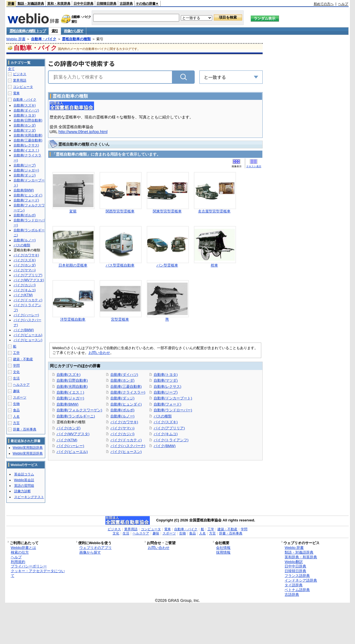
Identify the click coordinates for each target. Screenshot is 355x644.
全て (11, 69)
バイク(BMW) (165, 446)
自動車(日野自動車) (72, 380)
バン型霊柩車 (167, 265)
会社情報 (223, 548)
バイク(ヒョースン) (126, 452)
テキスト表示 (254, 166)
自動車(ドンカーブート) (173, 398)
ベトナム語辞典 (297, 590)
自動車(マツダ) (166, 380)
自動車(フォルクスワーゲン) (79, 410)
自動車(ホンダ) (122, 380)
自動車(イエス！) (70, 392)
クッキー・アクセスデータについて (38, 573)
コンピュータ (23, 87)
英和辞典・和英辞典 (301, 557)
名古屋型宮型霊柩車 (214, 211)
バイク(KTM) (67, 440)
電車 (16, 93)
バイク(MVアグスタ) (73, 434)
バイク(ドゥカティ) (126, 440)
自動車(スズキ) (69, 375)
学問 (16, 366)
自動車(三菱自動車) (126, 386)
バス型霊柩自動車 (120, 265)
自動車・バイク (44, 39)
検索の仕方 (20, 552)
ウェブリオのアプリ (96, 548)
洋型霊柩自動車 (73, 319)
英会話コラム (24, 474)
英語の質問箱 (24, 486)
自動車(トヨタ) (166, 375)
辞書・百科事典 (25, 429)
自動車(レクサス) (168, 386)
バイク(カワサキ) (124, 422)
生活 (16, 378)
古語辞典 (126, 4)
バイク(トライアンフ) (171, 440)
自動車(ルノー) (122, 416)
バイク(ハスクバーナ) (128, 446)
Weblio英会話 (24, 480)
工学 (16, 353)
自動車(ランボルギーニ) (76, 416)
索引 (55, 31)
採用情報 (223, 552)
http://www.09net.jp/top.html (83, 132)
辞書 (11, 4)
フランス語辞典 (297, 576)
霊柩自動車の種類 (76, 39)
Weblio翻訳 (294, 562)
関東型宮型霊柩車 (167, 211)
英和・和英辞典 (59, 4)
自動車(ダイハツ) (124, 375)
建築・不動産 (23, 359)
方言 (16, 423)
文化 (16, 372)
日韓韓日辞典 (106, 4)
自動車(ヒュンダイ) (126, 404)
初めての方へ (324, 4)
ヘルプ (343, 4)
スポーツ (20, 397)
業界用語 (20, 80)
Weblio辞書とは (23, 548)
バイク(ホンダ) (69, 428)
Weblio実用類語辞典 (28, 448)
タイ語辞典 (294, 585)
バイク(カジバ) (122, 434)
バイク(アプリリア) (169, 428)
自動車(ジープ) (166, 392)
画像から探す (73, 31)
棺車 (214, 265)
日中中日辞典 (83, 4)
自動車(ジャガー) (70, 398)
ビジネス (20, 74)
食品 (16, 410)
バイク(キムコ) (166, 434)
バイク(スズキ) (166, 422)
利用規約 (18, 562)
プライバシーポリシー (29, 566)
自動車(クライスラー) (128, 392)
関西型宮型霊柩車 (120, 211)
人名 (16, 417)
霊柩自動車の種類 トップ (28, 31)
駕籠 (73, 211)
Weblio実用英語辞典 (28, 453)
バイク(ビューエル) (72, 452)
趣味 (16, 391)
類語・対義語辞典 (31, 4)
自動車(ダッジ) (122, 398)
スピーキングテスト (29, 497)
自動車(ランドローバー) (173, 410)
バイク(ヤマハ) (122, 428)
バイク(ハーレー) (70, 446)
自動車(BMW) (68, 404)
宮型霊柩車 (120, 319)
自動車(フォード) (168, 404)
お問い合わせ (99, 353)
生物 (16, 404)
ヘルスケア (21, 385)
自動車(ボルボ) (122, 410)
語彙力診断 (22, 491)
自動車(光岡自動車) (72, 386)
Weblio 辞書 (16, 39)
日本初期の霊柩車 (73, 265)
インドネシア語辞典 (301, 580)
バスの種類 (163, 416)
